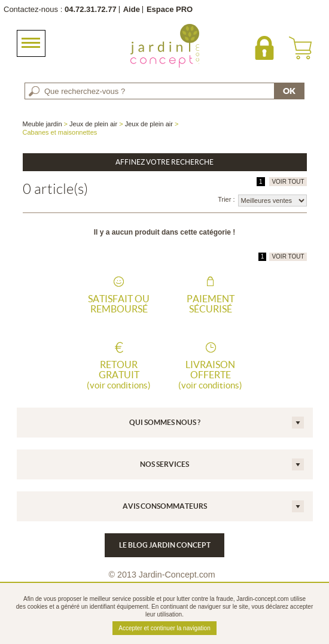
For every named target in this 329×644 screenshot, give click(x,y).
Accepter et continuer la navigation (164, 628)
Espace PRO (170, 9)
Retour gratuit (119, 375)
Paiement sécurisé (211, 304)
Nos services (164, 464)
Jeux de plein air (93, 124)
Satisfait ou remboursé (119, 304)
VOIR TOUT (288, 182)
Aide (132, 9)
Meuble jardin (42, 124)
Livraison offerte (211, 375)
